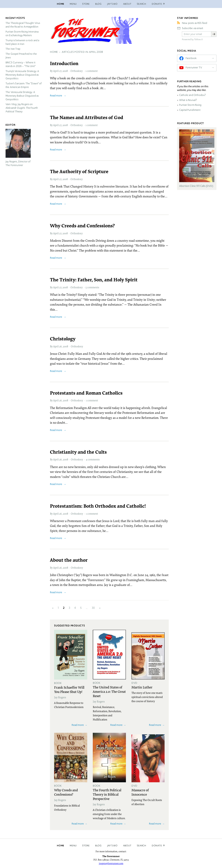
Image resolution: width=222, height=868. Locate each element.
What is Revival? (188, 100)
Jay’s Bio (112, 4)
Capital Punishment (190, 110)
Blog (98, 4)
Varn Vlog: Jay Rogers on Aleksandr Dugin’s (22, 108)
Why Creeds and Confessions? (66, 792)
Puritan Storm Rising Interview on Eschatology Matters (22, 34)
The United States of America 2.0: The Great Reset (109, 691)
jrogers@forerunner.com (111, 863)
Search (142, 4)
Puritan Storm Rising (190, 105)
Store (86, 4)
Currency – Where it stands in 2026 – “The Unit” (21, 64)
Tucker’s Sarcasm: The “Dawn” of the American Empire (24, 85)
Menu (73, 4)
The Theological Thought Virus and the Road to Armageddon (23, 25)
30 (93, 608)
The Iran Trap (13, 49)
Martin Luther (142, 687)
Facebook (191, 58)
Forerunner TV (194, 68)
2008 (65, 71)
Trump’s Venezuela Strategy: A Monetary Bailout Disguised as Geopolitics (22, 75)
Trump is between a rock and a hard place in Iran (22, 42)
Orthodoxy (77, 71)
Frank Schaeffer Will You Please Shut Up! (69, 689)
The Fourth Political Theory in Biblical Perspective (107, 794)
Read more (56, 95)
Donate (157, 846)
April (56, 71)
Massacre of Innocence (140, 792)
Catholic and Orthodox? (192, 95)
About (127, 4)
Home (61, 4)
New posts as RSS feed (195, 23)
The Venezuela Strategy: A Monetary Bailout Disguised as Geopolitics (22, 96)
